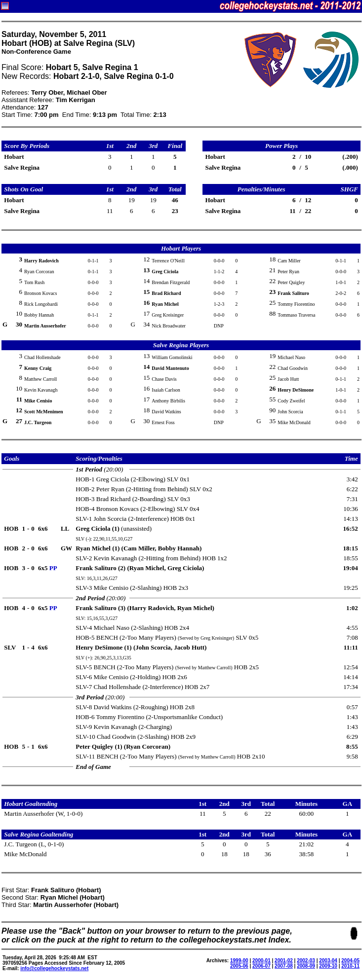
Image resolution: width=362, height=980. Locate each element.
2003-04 (328, 961)
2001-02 (284, 961)
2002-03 (306, 961)
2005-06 (239, 966)
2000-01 (261, 961)
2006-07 (261, 966)
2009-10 (328, 966)
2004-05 (350, 961)
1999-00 (239, 961)
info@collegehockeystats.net (54, 968)
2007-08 (284, 966)
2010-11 (350, 966)
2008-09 (306, 966)
